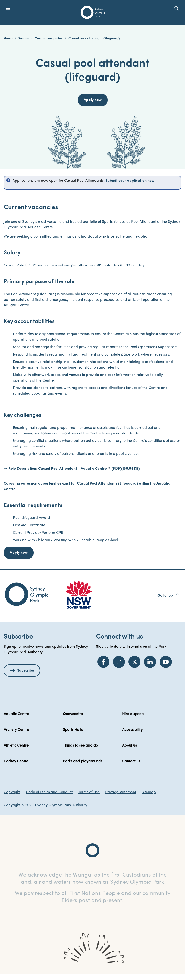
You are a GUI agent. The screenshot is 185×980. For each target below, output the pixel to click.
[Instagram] (119, 662)
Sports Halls (73, 730)
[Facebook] (103, 662)
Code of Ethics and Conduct (49, 792)
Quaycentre (73, 714)
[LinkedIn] (150, 662)
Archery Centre (16, 730)
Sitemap (149, 792)
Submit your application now (130, 181)
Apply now (19, 553)
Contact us (131, 761)
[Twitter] (134, 662)
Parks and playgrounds (83, 761)
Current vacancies (49, 39)
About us (129, 746)
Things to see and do (80, 746)
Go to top (168, 596)
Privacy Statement (121, 792)
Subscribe (26, 671)
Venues (24, 39)
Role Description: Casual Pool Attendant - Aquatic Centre (58, 469)
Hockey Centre (16, 761)
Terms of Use (89, 792)
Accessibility (132, 730)
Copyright (12, 792)
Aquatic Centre (16, 714)
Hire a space (133, 714)
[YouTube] (166, 662)
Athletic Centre (16, 746)
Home (8, 39)
